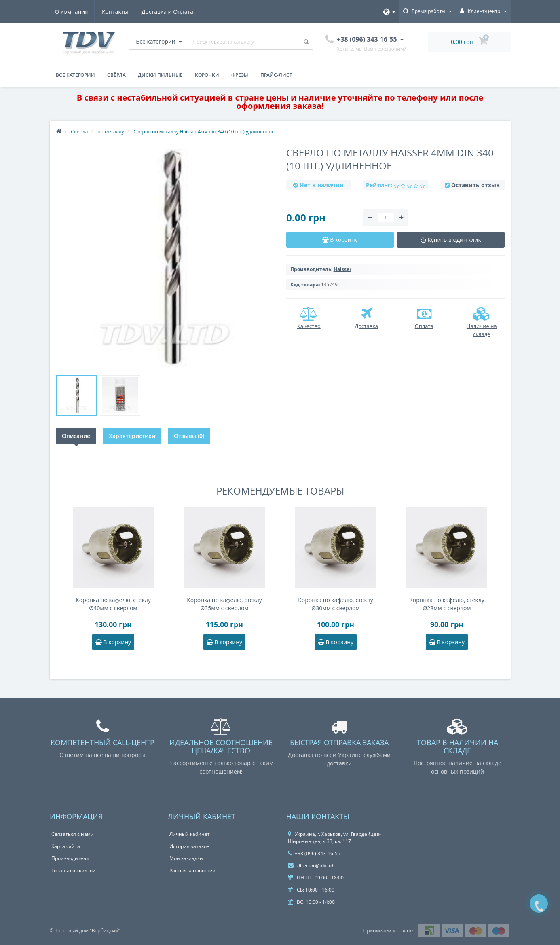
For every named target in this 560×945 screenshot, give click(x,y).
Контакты (116, 12)
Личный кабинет (190, 834)
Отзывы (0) (189, 436)
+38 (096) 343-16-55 (314, 853)
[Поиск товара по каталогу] (306, 42)
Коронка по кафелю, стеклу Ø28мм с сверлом (447, 604)
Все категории (75, 75)
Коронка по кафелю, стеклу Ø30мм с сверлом (335, 604)
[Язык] (389, 12)
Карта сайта (66, 846)
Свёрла (116, 75)
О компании (72, 12)
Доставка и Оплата (170, 12)
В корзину (113, 642)
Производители (70, 858)
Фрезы (240, 75)
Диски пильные (160, 75)
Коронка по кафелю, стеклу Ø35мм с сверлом (224, 604)
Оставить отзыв (475, 185)
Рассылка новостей (192, 870)
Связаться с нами (73, 834)
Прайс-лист (276, 75)
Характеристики (132, 436)
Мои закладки (186, 858)
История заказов (189, 846)
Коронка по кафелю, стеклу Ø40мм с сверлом (113, 604)
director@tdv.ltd (311, 866)
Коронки (207, 75)
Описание (76, 436)
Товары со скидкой (74, 870)
